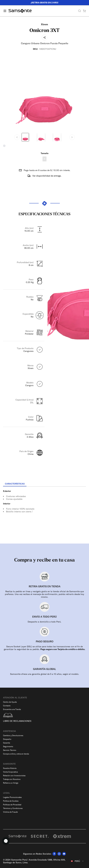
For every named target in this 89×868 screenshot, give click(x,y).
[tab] (15, 484)
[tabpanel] (44, 514)
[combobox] (77, 861)
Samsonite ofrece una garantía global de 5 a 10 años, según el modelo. (45, 674)
